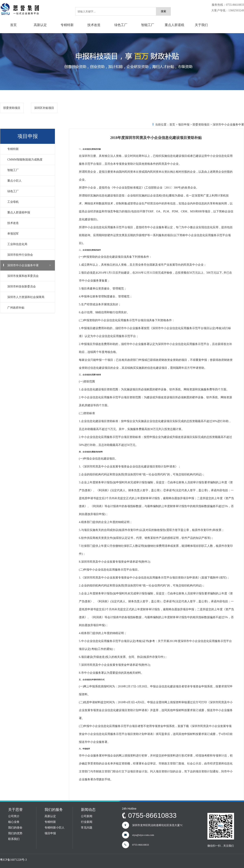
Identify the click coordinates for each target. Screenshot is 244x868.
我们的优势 (15, 833)
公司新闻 (87, 816)
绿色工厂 (121, 25)
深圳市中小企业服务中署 (29, 265)
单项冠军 (29, 234)
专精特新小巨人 (54, 828)
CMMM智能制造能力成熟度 (29, 160)
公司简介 (14, 816)
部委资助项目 (12, 108)
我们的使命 (15, 828)
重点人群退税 (174, 25)
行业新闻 (87, 822)
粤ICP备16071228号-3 (13, 860)
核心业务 (14, 822)
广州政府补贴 (29, 308)
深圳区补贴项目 (44, 108)
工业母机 (29, 202)
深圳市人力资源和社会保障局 (29, 297)
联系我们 (14, 839)
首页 (13, 25)
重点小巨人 (29, 181)
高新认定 (40, 25)
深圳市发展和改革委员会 (29, 276)
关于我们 (201, 25)
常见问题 (87, 828)
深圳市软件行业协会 (29, 255)
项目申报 (184, 125)
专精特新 (67, 25)
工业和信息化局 (29, 244)
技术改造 (94, 25)
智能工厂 (148, 25)
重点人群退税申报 (29, 212)
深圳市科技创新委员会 (29, 287)
